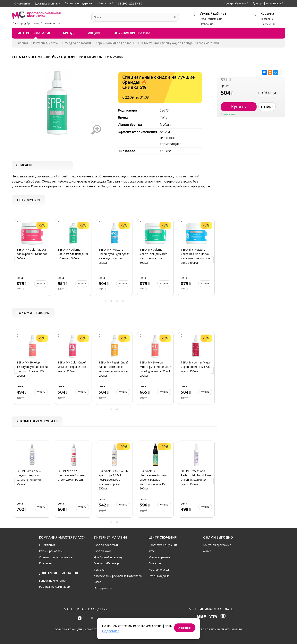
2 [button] (111, 301)
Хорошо (185, 628)
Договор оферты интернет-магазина (218, 630)
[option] (32, 261)
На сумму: (267, 24)
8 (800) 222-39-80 (130, 3)
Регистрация (215, 19)
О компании (22, 3)
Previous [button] (16, 261)
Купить (41, 284)
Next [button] (213, 261)
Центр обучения (235, 3)
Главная (22, 43)
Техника (99, 569)
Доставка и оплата (47, 3)
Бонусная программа (131, 33)
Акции (94, 33)
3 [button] (117, 301)
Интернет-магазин (34, 33)
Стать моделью (159, 575)
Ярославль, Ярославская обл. (44, 23)
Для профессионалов (267, 3)
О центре (155, 563)
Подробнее (111, 631)
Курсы (153, 551)
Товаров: (267, 19)
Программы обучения (163, 545)
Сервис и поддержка (78, 3)
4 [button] (123, 301)
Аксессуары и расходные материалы (118, 575)
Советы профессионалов (56, 557)
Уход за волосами (78, 43)
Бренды (70, 33)
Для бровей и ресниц (108, 557)
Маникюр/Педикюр (106, 563)
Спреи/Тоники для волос (113, 43)
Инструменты (103, 588)
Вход (203, 19)
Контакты (105, 3)
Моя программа (159, 557)
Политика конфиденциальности (76, 630)
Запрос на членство (52, 580)
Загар (98, 581)
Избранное (207, 24)
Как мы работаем (51, 551)
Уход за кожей (103, 551)
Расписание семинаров (54, 586)
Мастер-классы (159, 569)
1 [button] (106, 301)
